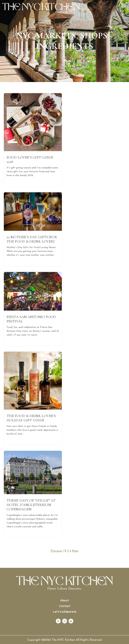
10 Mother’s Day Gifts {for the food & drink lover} (32, 239)
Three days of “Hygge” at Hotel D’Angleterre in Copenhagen (31, 505)
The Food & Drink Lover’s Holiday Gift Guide (31, 418)
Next (75, 551)
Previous (56, 551)
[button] (124, 6)
